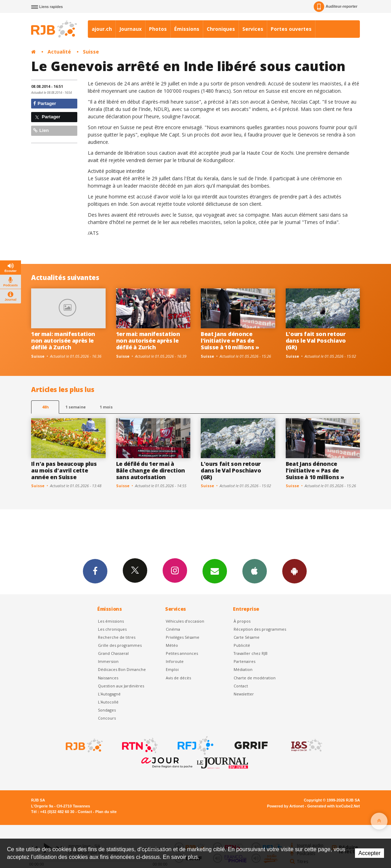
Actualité (59, 52)
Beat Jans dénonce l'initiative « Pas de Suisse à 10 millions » (230, 341)
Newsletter (244, 694)
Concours (107, 718)
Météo (172, 645)
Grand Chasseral (113, 653)
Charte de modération (255, 678)
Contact (241, 686)
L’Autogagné (109, 694)
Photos (158, 29)
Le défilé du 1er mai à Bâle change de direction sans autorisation (151, 470)
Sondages (107, 710)
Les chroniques (112, 629)
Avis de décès (178, 678)
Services (253, 29)
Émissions (187, 29)
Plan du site (106, 812)
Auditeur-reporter (336, 7)
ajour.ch (102, 29)
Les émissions (111, 621)
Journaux (130, 29)
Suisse (91, 52)
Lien (41, 130)
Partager (45, 103)
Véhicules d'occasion (185, 621)
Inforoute (175, 661)
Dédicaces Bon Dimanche (122, 669)
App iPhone (255, 571)
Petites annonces (182, 653)
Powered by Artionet (286, 806)
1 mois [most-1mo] (106, 407)
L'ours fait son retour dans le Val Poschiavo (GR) (316, 341)
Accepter (369, 853)
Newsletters (215, 571)
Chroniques (221, 29)
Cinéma (173, 629)
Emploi (172, 669)
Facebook (95, 571)
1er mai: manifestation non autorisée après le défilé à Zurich (63, 341)
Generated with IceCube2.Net (334, 806)
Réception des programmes (260, 629)
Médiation (243, 669)
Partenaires (244, 661)
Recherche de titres (117, 637)
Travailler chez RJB (251, 653)
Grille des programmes (120, 645)
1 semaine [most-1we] (76, 407)
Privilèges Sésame (183, 637)
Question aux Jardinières (121, 686)
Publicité (242, 645)
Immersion (108, 661)
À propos (242, 621)
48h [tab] (45, 407)
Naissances (108, 678)
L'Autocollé (108, 702)
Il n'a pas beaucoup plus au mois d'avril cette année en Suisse (64, 470)
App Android (294, 571)
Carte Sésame (247, 637)
